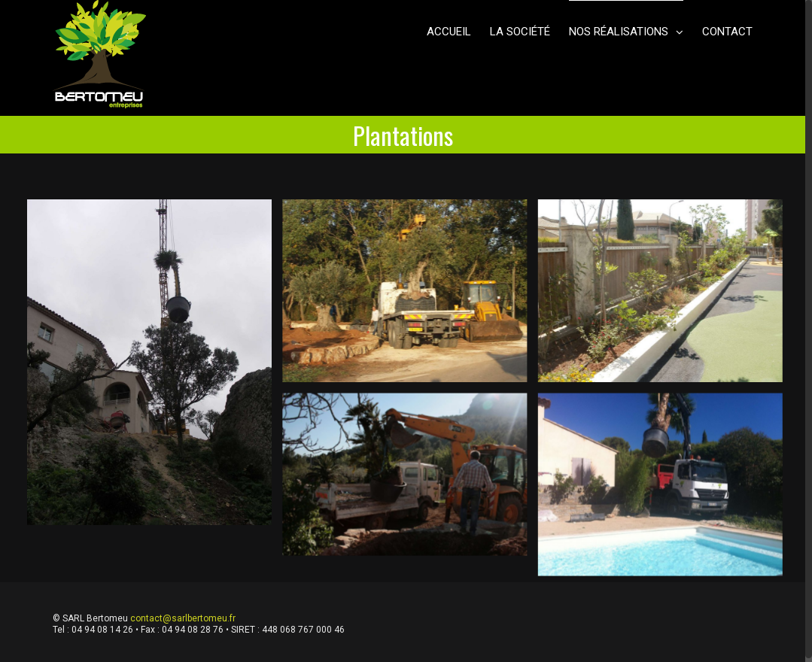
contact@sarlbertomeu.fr (183, 618)
